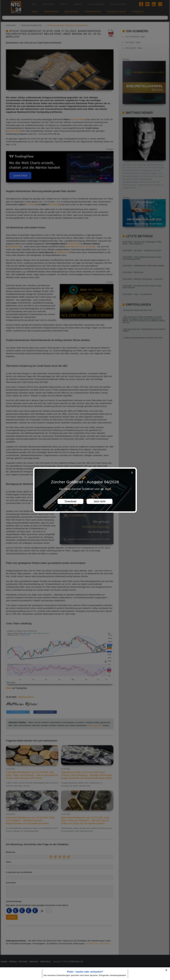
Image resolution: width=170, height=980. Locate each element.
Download (71, 501)
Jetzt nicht (100, 501)
